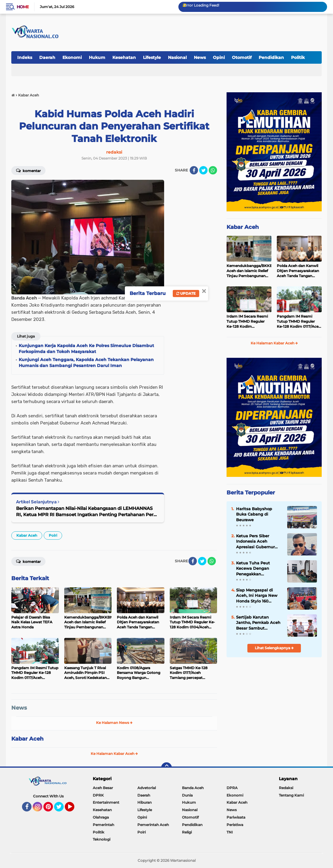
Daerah (47, 57)
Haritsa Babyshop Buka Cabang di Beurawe (254, 514)
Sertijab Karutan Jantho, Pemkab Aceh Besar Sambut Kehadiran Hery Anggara (258, 623)
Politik (298, 57)
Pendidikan (271, 57)
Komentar (28, 170)
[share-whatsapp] (213, 170)
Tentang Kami (291, 795)
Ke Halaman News (114, 723)
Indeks (25, 57)
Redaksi (286, 788)
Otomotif (242, 57)
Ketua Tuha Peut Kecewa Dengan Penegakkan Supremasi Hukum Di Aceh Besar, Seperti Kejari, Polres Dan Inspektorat (258, 569)
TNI (230, 832)
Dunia (187, 795)
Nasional (177, 57)
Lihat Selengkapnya (274, 648)
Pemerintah (103, 825)
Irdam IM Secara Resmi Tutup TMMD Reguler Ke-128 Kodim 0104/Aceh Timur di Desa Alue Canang (249, 321)
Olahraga (101, 817)
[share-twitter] (203, 170)
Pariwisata (236, 817)
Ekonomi (72, 57)
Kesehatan (124, 57)
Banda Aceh (193, 788)
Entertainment (106, 802)
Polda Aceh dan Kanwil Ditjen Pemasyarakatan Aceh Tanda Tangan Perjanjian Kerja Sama (298, 271)
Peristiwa (235, 825)
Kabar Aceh (27, 535)
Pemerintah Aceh (153, 825)
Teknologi (102, 839)
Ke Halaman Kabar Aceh (114, 754)
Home (23, 7)
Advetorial (147, 788)
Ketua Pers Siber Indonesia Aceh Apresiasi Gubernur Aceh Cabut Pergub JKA (256, 541)
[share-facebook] (194, 170)
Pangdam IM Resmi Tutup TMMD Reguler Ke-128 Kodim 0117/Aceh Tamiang (299, 321)
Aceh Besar (103, 788)
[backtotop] (166, 768)
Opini (219, 57)
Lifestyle (152, 57)
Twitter (62, 809)
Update (186, 293)
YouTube (74, 809)
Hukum (97, 57)
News (200, 57)
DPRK (98, 795)
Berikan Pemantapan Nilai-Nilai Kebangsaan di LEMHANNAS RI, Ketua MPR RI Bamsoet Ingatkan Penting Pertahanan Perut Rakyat (87, 512)
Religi (187, 832)
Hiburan (144, 802)
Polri (53, 535)
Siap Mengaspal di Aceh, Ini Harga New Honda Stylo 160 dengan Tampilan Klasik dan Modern (257, 596)
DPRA (232, 788)
